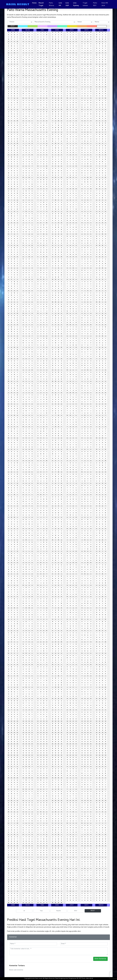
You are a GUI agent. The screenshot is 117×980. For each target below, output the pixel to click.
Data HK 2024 (105, 4)
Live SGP (67, 4)
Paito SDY (95, 4)
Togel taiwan (85, 4)
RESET (13, 26)
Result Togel (41, 4)
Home (34, 3)
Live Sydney (76, 4)
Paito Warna (51, 4)
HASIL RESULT (18, 4)
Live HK (60, 4)
